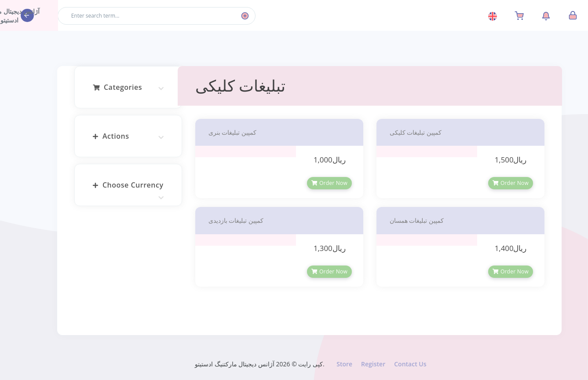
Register (375, 364)
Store (346, 364)
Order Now (332, 183)
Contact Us (412, 364)
